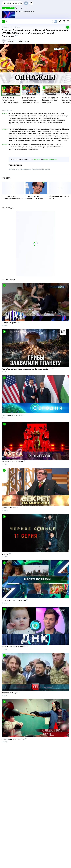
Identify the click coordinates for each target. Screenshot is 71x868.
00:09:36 (5, 129)
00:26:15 (4, 145)
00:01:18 (4, 114)
